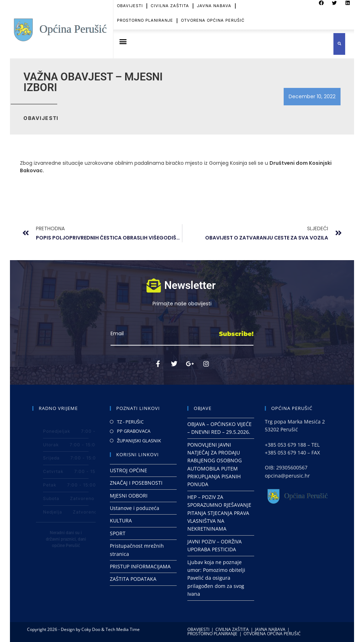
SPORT (118, 533)
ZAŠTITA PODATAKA (133, 579)
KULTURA (121, 520)
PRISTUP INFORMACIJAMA (140, 566)
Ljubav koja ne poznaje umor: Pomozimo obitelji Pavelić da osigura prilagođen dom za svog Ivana (216, 578)
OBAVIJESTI (198, 629)
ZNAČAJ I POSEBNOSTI (136, 483)
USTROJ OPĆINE (129, 470)
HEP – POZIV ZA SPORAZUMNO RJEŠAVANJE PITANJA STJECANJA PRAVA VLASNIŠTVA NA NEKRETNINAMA (219, 513)
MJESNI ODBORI (129, 496)
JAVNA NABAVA (270, 629)
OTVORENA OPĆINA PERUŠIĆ (213, 15)
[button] (123, 41)
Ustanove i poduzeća (135, 508)
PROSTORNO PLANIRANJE (145, 15)
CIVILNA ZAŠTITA (232, 629)
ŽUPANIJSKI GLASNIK (139, 441)
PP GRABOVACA (134, 431)
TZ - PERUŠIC (130, 422)
